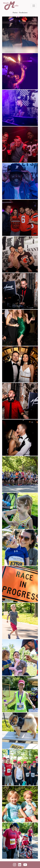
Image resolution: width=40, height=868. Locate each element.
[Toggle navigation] (34, 6)
